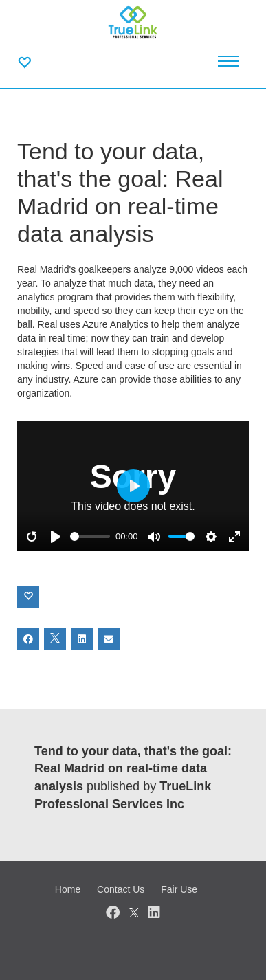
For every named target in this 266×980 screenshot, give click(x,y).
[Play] (56, 537)
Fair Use (179, 889)
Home (68, 889)
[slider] (90, 536)
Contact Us (121, 889)
